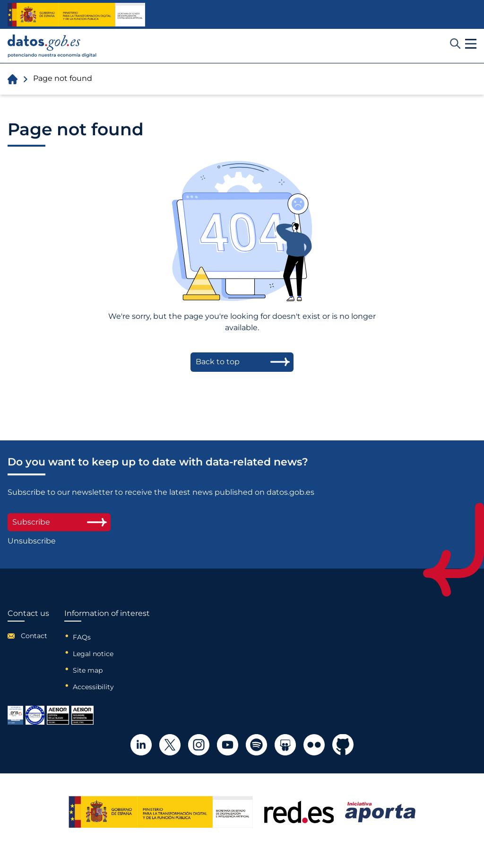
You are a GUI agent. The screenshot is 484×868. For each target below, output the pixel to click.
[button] (471, 44)
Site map (88, 670)
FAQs (82, 637)
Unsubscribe (32, 541)
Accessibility (93, 687)
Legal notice (93, 654)
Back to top (218, 362)
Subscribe (59, 522)
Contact (34, 636)
